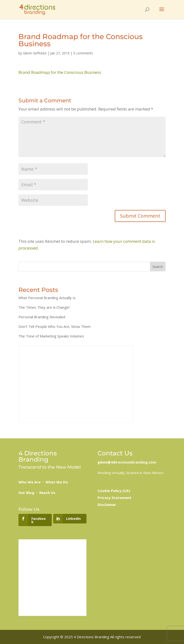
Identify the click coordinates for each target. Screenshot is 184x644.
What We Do (57, 482)
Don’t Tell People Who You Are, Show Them (55, 326)
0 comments (83, 53)
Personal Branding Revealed (42, 317)
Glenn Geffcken (35, 53)
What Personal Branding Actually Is (47, 298)
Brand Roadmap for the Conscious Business (60, 72)
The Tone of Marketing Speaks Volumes (51, 336)
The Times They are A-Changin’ (44, 307)
